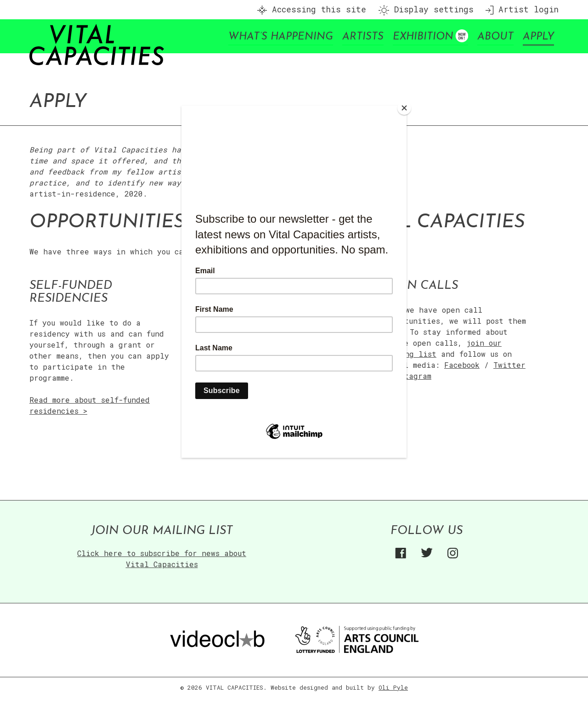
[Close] (404, 108)
